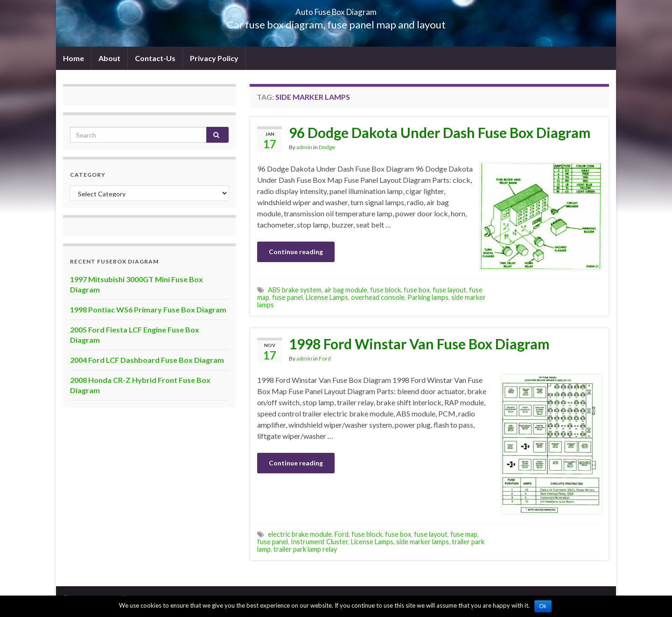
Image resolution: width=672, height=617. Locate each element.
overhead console (378, 297)
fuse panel (287, 297)
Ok (543, 606)
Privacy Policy (214, 58)
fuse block (385, 290)
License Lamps (327, 297)
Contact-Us (155, 58)
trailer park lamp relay (305, 549)
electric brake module (300, 534)
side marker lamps (423, 542)
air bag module (346, 290)
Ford (325, 358)
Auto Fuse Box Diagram (336, 9)
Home (73, 58)
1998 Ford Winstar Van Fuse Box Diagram (419, 344)
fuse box (417, 290)
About (109, 58)
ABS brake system (295, 290)
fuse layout (449, 290)
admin (304, 147)
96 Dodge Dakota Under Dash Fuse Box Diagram (440, 132)
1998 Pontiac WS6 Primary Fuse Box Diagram (148, 309)
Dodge (327, 147)
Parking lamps (428, 297)
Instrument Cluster (319, 542)
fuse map (464, 534)
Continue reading (296, 252)
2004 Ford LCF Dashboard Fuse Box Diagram (147, 360)
